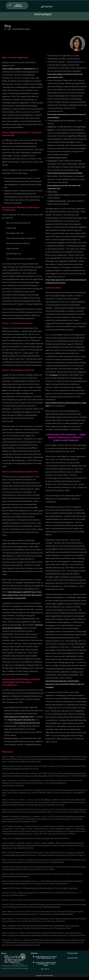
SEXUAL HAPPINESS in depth (21, 29)
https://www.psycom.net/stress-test (20, 726)
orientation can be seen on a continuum (18, 628)
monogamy (54, 378)
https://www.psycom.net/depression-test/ (22, 716)
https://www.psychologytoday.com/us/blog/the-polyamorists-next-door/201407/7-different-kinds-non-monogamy (66, 687)
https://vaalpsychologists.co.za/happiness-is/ (22, 68)
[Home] (5, 29)
